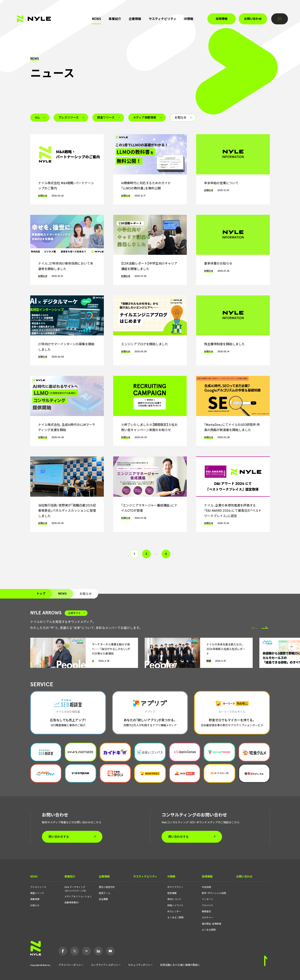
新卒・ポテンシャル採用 (214, 893)
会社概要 (103, 899)
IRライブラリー (175, 887)
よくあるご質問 (175, 918)
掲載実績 (35, 899)
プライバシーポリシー (71, 965)
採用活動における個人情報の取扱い (180, 965)
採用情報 (222, 19)
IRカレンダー (174, 912)
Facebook (63, 951)
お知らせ (35, 906)
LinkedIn (98, 951)
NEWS (97, 19)
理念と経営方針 (107, 887)
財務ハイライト (175, 906)
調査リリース (37, 893)
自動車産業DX (72, 903)
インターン (207, 899)
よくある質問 (209, 930)
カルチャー (208, 918)
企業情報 (135, 19)
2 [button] (146, 554)
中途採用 (206, 887)
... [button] (156, 554)
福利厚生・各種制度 (212, 924)
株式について (174, 899)
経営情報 (172, 893)
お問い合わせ (253, 19)
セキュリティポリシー (140, 965)
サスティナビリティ (163, 19)
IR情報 (189, 19)
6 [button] (166, 554)
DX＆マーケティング (79, 889)
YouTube (110, 951)
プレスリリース (38, 887)
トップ (41, 594)
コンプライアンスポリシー (106, 965)
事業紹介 (115, 19)
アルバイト (208, 906)
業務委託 (206, 912)
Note (87, 951)
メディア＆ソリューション (78, 897)
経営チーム (105, 893)
